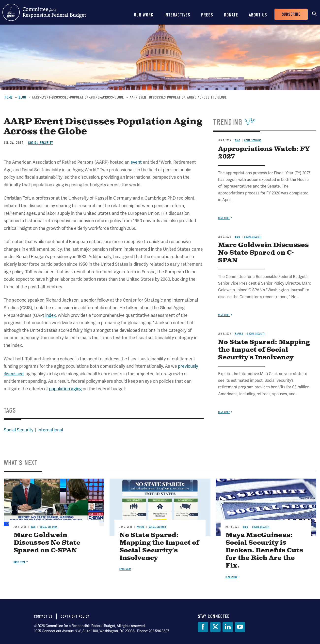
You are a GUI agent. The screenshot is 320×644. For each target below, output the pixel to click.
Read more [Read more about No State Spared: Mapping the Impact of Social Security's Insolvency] (224, 412)
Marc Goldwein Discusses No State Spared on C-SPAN (263, 253)
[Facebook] (203, 627)
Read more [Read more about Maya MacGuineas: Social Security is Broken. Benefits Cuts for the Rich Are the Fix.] (231, 577)
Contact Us (43, 616)
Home (8, 97)
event (136, 162)
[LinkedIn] (228, 627)
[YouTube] (240, 627)
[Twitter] (215, 627)
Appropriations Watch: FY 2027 (264, 153)
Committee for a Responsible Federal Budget (44, 12)
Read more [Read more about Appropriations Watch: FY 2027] (224, 218)
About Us (258, 15)
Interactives (177, 15)
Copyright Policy (75, 616)
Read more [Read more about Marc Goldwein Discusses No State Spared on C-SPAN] (224, 315)
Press (207, 15)
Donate (231, 15)
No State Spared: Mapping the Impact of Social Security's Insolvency (264, 350)
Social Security (41, 143)
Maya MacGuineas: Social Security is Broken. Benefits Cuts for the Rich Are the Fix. (264, 550)
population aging (65, 389)
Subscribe (291, 14)
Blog (22, 97)
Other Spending (253, 140)
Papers (239, 334)
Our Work (144, 15)
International (50, 430)
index (51, 315)
